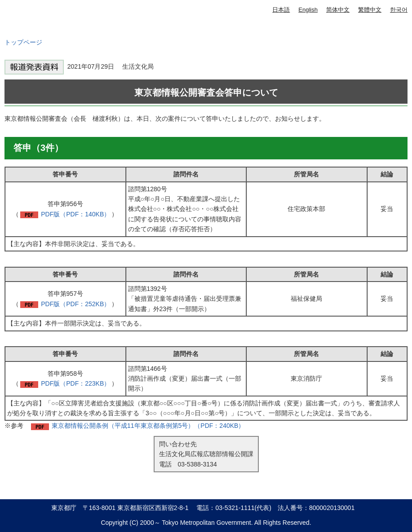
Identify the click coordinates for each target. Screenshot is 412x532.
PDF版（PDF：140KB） (75, 214)
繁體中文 (370, 10)
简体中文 (338, 10)
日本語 (281, 10)
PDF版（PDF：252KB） (75, 304)
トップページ (23, 42)
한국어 (399, 10)
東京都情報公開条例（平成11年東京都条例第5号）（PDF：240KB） (148, 426)
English (308, 10)
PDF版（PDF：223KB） (75, 383)
